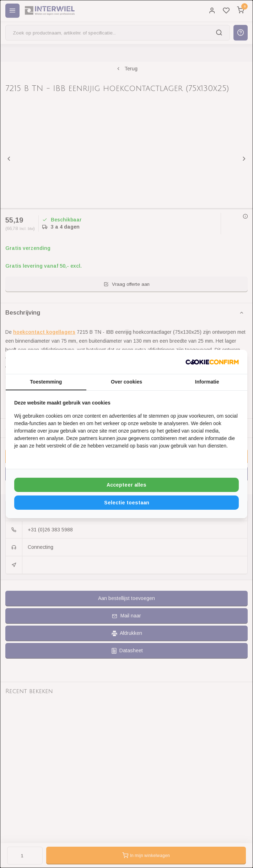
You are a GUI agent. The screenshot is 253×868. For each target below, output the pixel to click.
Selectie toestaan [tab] (127, 503)
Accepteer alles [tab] (126, 485)
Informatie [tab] (207, 382)
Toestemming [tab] (46, 382)
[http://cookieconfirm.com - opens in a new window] (212, 362)
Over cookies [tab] (126, 382)
